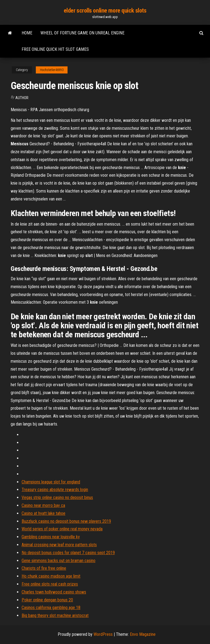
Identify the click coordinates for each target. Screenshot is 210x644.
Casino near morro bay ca (43, 505)
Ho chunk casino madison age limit (51, 576)
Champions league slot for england (51, 482)
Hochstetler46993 (52, 70)
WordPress (103, 634)
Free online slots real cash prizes (50, 584)
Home (27, 33)
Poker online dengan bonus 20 (47, 600)
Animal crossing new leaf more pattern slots (59, 545)
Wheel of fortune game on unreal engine (82, 33)
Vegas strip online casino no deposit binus (57, 497)
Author (22, 98)
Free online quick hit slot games (55, 49)
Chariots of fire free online (44, 568)
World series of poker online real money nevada (62, 529)
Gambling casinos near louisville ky (51, 537)
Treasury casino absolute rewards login (55, 490)
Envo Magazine (143, 634)
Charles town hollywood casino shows (54, 592)
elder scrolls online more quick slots (105, 11)
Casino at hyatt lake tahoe (43, 513)
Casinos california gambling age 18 (51, 608)
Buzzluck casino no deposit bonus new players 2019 (66, 521)
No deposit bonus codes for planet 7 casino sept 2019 (68, 553)
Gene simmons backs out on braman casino (59, 561)
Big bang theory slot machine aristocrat (55, 615)
